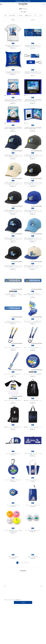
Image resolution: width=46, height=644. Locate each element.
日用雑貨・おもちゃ (28, 15)
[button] (13, 20)
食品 (5, 15)
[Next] (45, 1)
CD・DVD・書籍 (12, 15)
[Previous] (1, 1)
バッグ (35, 15)
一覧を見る (23, 602)
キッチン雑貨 (20, 15)
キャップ (41, 15)
